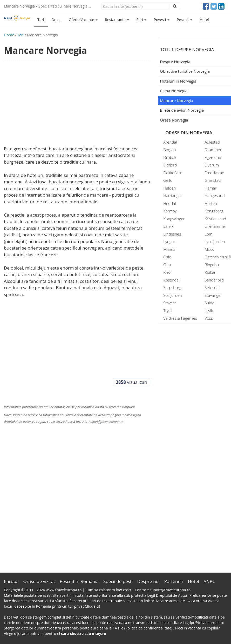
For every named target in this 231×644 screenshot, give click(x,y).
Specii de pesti (118, 581)
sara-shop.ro (72, 633)
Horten (211, 203)
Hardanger (173, 196)
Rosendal (171, 280)
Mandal (170, 249)
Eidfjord (170, 165)
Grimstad (213, 180)
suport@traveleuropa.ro (170, 590)
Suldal (210, 303)
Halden (169, 188)
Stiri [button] (141, 20)
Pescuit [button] (185, 20)
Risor (168, 272)
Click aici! (93, 606)
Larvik (168, 226)
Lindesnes (172, 234)
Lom (208, 234)
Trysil (168, 311)
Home (9, 35)
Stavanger (213, 295)
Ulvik (209, 311)
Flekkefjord (173, 173)
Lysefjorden (215, 242)
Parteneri (174, 581)
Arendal (170, 142)
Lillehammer (215, 226)
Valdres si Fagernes (180, 318)
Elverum (212, 165)
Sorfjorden (172, 295)
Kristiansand (215, 219)
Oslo (167, 257)
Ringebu (212, 265)
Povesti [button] (162, 20)
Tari (41, 20)
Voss (209, 318)
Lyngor (169, 242)
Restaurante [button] (117, 20)
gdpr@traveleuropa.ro (205, 623)
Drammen (213, 150)
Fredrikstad (214, 173)
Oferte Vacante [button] (83, 20)
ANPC (209, 581)
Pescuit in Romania (79, 581)
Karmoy (170, 211)
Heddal (169, 203)
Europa (11, 581)
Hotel (204, 20)
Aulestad (212, 142)
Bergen (169, 150)
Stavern (170, 303)
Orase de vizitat (39, 581)
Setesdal (212, 287)
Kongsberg (214, 211)
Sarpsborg (172, 287)
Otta (167, 265)
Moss (209, 249)
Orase (56, 20)
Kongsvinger (174, 219)
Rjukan (210, 272)
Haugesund (215, 196)
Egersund (213, 157)
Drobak (170, 157)
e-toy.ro (99, 633)
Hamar (210, 188)
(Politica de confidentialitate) (149, 628)
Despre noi (148, 581)
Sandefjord (214, 280)
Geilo (168, 180)
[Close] (136, 6)
